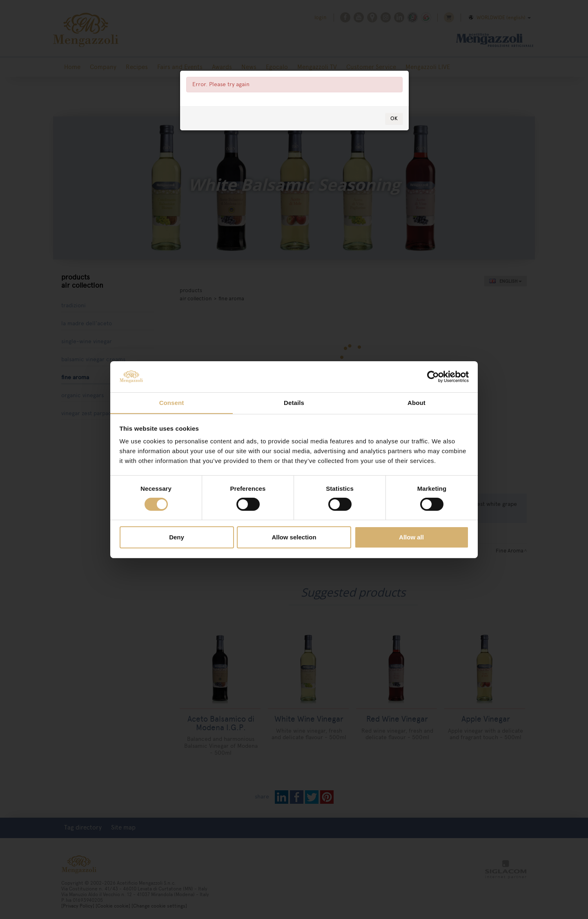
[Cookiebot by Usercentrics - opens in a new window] (433, 376)
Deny (177, 538)
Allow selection (294, 538)
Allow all (411, 538)
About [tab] (416, 403)
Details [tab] (294, 403)
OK (394, 140)
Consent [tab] (172, 403)
